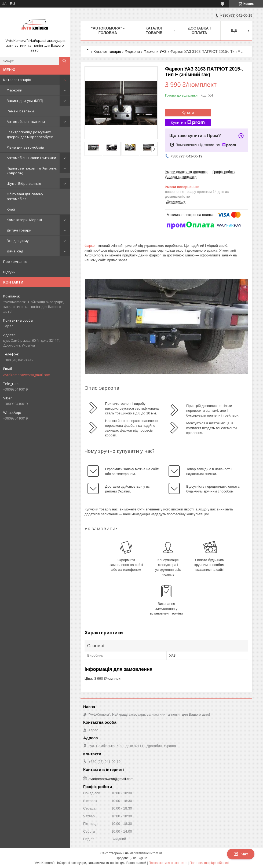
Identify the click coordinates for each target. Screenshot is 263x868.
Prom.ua (157, 853)
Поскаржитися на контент (168, 863)
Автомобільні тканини (26, 122)
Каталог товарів (17, 80)
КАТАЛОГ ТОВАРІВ (154, 30)
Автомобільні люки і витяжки (31, 158)
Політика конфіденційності (209, 863)
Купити (188, 112)
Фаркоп (90, 246)
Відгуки (9, 272)
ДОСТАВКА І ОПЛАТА (199, 30)
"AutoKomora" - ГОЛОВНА (108, 30)
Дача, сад (15, 251)
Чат (241, 854)
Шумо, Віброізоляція (24, 183)
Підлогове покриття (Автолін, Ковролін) (32, 171)
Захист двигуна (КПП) (25, 101)
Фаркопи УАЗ (155, 52)
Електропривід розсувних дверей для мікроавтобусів (30, 134)
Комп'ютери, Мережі (24, 220)
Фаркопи (14, 90)
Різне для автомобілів (25, 147)
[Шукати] (64, 61)
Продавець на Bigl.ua (131, 858)
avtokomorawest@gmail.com (27, 375)
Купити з (188, 123)
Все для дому (18, 241)
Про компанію (15, 262)
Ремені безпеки (20, 111)
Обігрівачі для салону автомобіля (25, 196)
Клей (11, 209)
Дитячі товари (19, 230)
